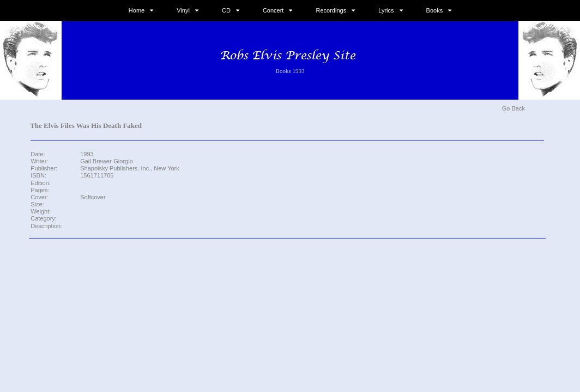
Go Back (513, 108)
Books (435, 10)
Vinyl (183, 10)
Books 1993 (290, 71)
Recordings (331, 10)
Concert (273, 10)
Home (137, 10)
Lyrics (386, 10)
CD (226, 10)
